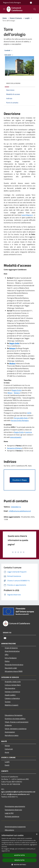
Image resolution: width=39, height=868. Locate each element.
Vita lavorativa (10, 688)
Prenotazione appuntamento (15, 806)
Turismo (8, 702)
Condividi (9, 51)
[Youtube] (5, 638)
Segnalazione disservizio (13, 810)
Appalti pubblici (10, 695)
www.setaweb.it (16, 437)
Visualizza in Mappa (20, 480)
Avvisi (7, 752)
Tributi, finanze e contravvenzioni (17, 722)
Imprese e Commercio (12, 692)
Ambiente (8, 725)
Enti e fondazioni (11, 658)
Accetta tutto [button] (19, 855)
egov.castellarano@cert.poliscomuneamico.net (18, 792)
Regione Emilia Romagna (12, 3)
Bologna (17, 393)
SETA (29, 413)
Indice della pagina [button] (13, 83)
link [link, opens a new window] (9, 851)
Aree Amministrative (12, 651)
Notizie (7, 746)
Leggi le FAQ (9, 813)
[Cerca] (35, 9)
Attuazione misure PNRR (14, 671)
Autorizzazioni (10, 732)
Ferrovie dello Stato (21, 418)
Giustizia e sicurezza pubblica (15, 719)
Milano (10, 393)
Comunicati (9, 749)
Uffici (7, 655)
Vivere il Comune (16, 18)
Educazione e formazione (14, 715)
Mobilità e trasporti (12, 705)
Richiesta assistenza (12, 816)
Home (5, 18)
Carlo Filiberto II (27, 215)
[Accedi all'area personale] (31, 3)
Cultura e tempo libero (13, 685)
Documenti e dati (11, 668)
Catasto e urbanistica (12, 698)
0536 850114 (16, 507)
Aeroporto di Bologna (15, 448)
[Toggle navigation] (4, 9)
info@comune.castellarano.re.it (20, 511)
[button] (20, 865)
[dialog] (19, 850)
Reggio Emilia (17, 390)
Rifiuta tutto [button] (19, 860)
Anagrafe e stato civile (13, 682)
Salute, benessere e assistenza (16, 729)
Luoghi (27, 18)
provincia (28, 432)
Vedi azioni (9, 55)
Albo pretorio (9, 830)
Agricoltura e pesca (12, 735)
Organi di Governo (11, 648)
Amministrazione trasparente (15, 827)
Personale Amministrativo (14, 665)
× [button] (37, 834)
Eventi (7, 765)
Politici (7, 661)
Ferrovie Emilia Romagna (20, 420)
